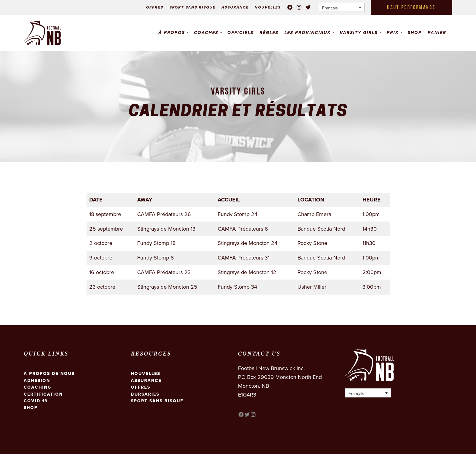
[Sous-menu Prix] (401, 32)
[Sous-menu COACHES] (221, 32)
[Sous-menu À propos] (188, 32)
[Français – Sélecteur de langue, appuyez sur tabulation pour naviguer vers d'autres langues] (342, 7)
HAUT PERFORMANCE (411, 7)
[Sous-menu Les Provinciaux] (333, 32)
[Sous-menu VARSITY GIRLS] (380, 32)
